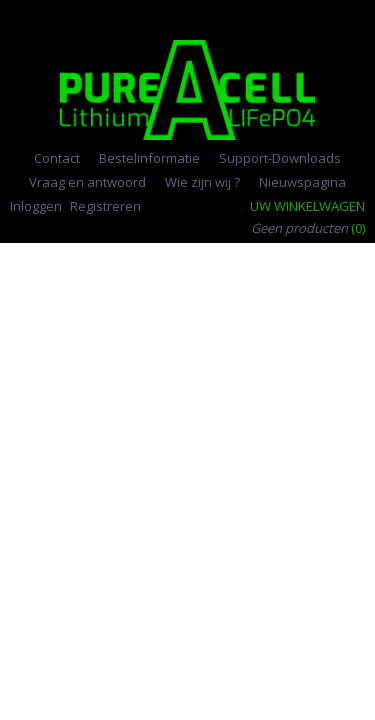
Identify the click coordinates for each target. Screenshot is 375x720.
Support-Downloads (280, 158)
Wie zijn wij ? (202, 182)
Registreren (105, 206)
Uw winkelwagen (307, 206)
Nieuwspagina (302, 182)
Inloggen (36, 206)
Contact (57, 158)
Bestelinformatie (149, 158)
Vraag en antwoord (87, 182)
